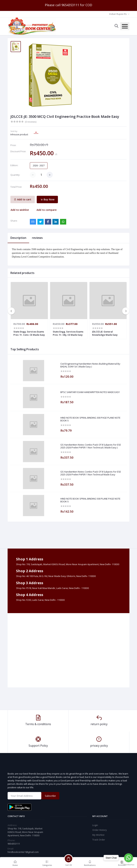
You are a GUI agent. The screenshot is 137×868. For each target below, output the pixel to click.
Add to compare (47, 210)
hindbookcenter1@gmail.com (23, 852)
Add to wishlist (20, 210)
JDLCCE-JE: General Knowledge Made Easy (105, 333)
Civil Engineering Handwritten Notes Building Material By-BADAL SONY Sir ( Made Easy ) (91, 365)
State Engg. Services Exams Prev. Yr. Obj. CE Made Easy (68, 333)
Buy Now (47, 199)
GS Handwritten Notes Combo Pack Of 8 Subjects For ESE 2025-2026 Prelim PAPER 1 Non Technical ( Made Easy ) (91, 446)
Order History (100, 830)
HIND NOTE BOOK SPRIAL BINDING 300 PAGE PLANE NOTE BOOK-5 (90, 419)
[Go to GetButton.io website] (129, 864)
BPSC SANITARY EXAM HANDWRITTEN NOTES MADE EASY (90, 392)
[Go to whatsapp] (129, 858)
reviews (37, 238)
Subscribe (50, 796)
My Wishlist (98, 835)
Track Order (99, 840)
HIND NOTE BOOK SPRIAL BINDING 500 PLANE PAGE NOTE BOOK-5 (90, 500)
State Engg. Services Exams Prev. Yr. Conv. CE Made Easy (29, 333)
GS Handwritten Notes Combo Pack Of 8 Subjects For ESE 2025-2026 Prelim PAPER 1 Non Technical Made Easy (91, 473)
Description (18, 238)
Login (95, 825)
